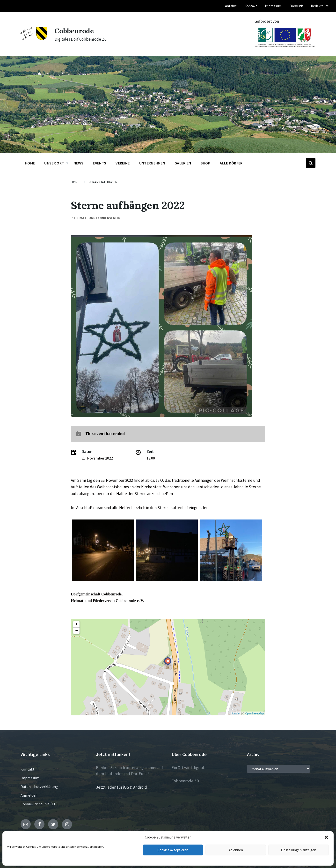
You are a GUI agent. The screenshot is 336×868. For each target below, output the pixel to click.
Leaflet (236, 713)
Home (75, 182)
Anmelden (29, 795)
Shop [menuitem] (205, 163)
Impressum (30, 778)
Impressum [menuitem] (273, 6)
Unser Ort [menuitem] (54, 163)
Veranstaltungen (103, 182)
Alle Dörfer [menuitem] (231, 163)
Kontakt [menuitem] (251, 6)
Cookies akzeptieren (173, 850)
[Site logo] (34, 38)
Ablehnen (236, 850)
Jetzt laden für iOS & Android (121, 787)
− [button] (77, 631)
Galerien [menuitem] (183, 163)
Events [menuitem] (99, 163)
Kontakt (28, 769)
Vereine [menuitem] (123, 163)
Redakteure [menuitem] (320, 6)
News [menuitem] (78, 163)
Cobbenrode (75, 31)
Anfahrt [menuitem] (231, 6)
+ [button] (77, 624)
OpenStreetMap (255, 713)
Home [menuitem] (30, 163)
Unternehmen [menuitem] (152, 163)
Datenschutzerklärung (39, 786)
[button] (326, 837)
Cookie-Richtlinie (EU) (39, 804)
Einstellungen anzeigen (299, 850)
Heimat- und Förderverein (97, 218)
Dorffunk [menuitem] (296, 6)
